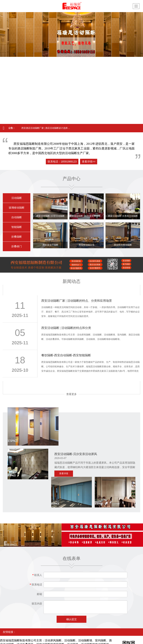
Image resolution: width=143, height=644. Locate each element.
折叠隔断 (17, 237)
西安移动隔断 (35, 636)
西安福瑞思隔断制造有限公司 (37, 628)
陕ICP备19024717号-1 (16, 632)
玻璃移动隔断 (17, 208)
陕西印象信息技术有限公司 (77, 628)
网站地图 (97, 628)
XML (107, 628)
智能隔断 (17, 227)
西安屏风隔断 (66, 636)
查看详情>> (89, 162)
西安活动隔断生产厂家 (29, 639)
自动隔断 (17, 217)
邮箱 (39, 566)
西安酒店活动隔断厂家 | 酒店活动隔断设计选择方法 (46, 128)
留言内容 (37, 576)
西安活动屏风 (51, 636)
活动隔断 (17, 198)
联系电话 (36, 557)
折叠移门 (17, 246)
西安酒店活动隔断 (98, 636)
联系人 (37, 547)
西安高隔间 (81, 636)
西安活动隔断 (19, 636)
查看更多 (71, 394)
